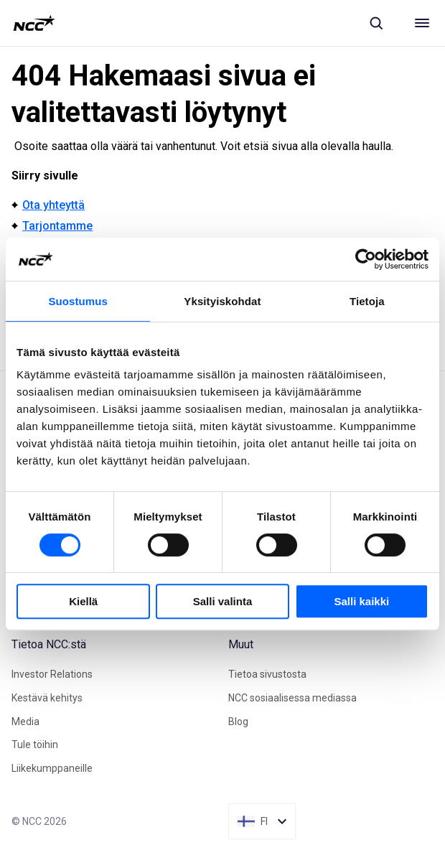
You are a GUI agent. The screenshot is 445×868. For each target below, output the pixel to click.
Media (25, 722)
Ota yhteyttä (53, 205)
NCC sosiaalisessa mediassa (292, 698)
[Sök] (376, 23)
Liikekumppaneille (52, 768)
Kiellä (83, 601)
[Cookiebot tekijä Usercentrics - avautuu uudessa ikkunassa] (366, 259)
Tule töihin (35, 745)
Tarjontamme (57, 226)
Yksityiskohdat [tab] (222, 301)
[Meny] (422, 23)
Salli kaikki (361, 601)
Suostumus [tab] (78, 301)
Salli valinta (223, 601)
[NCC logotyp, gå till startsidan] (34, 23)
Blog (238, 722)
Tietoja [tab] (367, 301)
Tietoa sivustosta (267, 674)
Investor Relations (52, 674)
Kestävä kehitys (47, 698)
